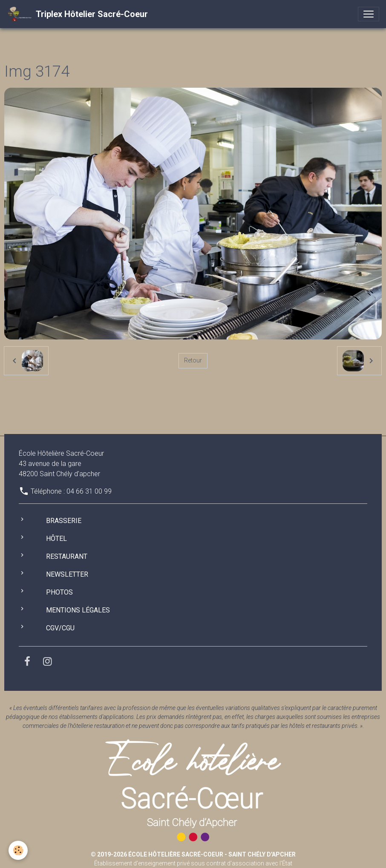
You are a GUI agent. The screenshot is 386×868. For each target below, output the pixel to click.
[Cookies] (18, 850)
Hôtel (56, 539)
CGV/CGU (60, 628)
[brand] (77, 14)
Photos (59, 592)
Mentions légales (78, 610)
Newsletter (67, 574)
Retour (193, 360)
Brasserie (64, 521)
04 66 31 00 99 (89, 491)
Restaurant (67, 556)
